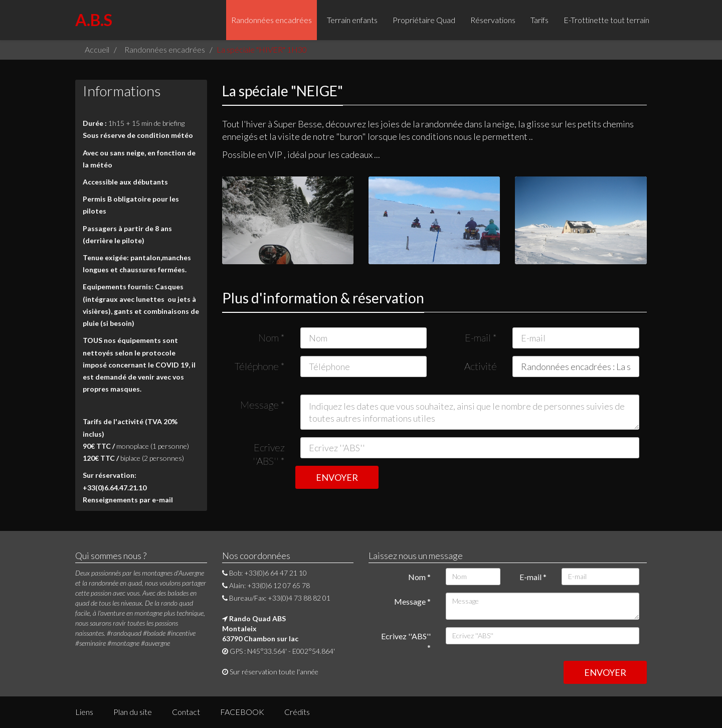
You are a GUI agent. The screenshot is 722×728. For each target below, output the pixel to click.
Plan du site (133, 712)
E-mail (481, 337)
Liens (84, 712)
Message (262, 405)
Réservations (493, 20)
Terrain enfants (352, 20)
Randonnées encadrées (272, 20)
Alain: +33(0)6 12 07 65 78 (266, 585)
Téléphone (260, 366)
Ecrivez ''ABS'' (269, 450)
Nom (272, 337)
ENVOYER (337, 477)
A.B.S (94, 20)
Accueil (97, 49)
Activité (481, 366)
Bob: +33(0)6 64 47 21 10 (264, 573)
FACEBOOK (242, 712)
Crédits (297, 712)
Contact (186, 712)
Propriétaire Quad (424, 20)
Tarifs (539, 20)
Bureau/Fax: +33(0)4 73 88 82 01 (276, 598)
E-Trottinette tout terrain (606, 20)
